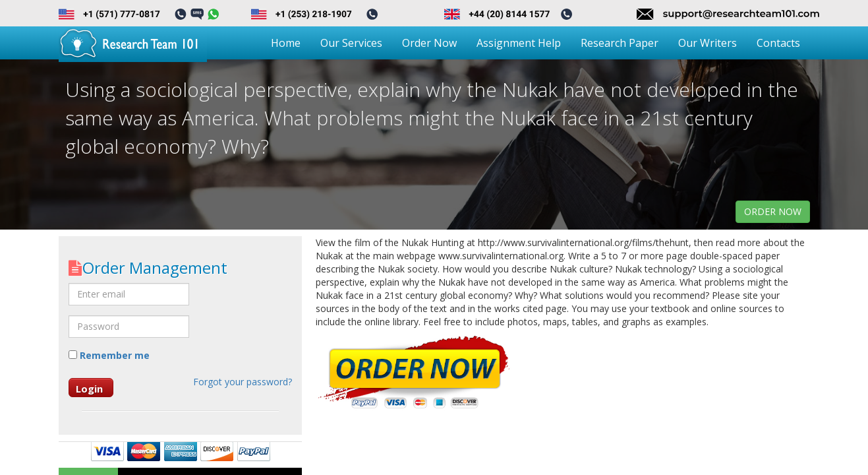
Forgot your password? (243, 382)
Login (89, 389)
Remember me (109, 355)
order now (773, 211)
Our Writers (708, 43)
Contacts (778, 43)
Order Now (429, 43)
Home (286, 43)
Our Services (351, 43)
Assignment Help (519, 43)
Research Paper (620, 43)
